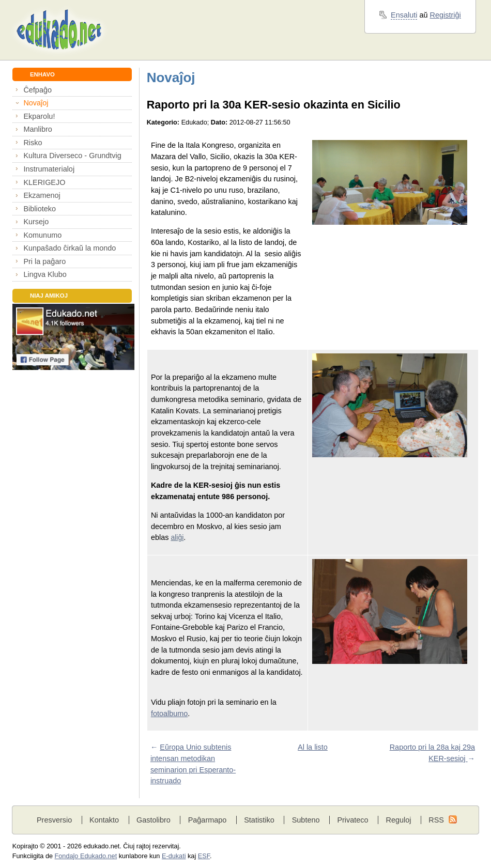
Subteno (306, 820)
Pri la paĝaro (44, 261)
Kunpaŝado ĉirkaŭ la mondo (70, 248)
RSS (436, 820)
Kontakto (104, 820)
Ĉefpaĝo (37, 90)
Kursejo (36, 222)
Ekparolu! (39, 116)
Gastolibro (154, 820)
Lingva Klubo (45, 274)
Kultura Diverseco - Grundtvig (72, 156)
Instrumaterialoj (49, 169)
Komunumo (42, 235)
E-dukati (174, 856)
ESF (204, 856)
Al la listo (313, 747)
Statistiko (259, 820)
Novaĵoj (36, 103)
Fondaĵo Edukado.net (86, 856)
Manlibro (37, 129)
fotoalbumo (169, 714)
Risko (33, 143)
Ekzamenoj (42, 195)
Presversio (54, 820)
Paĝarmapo (208, 820)
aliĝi (177, 537)
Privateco (352, 820)
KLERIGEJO (44, 182)
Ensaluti (404, 15)
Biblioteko (40, 209)
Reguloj (398, 820)
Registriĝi (446, 15)
